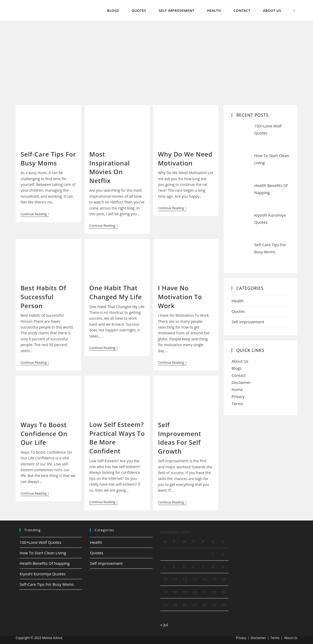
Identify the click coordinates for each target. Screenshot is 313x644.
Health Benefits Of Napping (45, 563)
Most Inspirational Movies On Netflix (109, 167)
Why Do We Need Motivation (185, 159)
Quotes (238, 311)
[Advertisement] (156, 61)
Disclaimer (241, 382)
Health (238, 301)
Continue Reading (35, 215)
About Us (240, 361)
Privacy (238, 396)
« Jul (164, 625)
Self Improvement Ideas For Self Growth (180, 438)
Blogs (236, 368)
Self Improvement (248, 322)
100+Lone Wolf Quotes (41, 542)
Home (237, 389)
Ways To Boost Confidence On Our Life (44, 433)
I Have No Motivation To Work (180, 297)
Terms (237, 404)
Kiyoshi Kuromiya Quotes (43, 574)
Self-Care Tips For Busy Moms (48, 159)
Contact (239, 375)
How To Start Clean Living (43, 553)
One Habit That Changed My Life (115, 292)
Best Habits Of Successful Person (43, 297)
